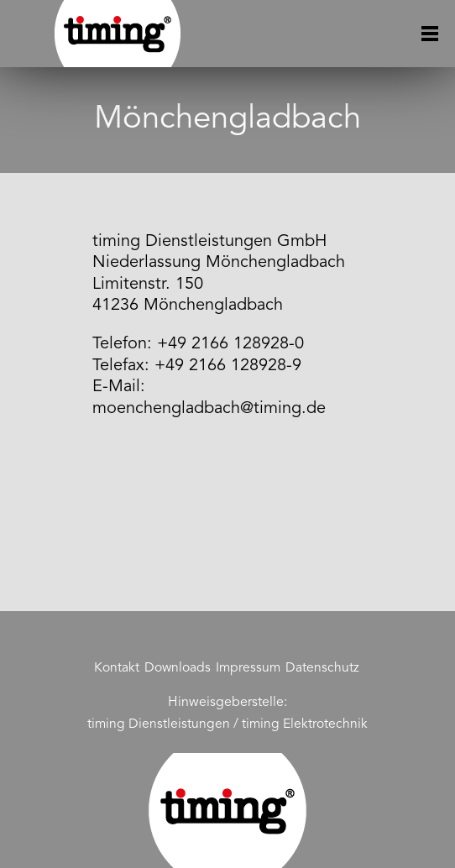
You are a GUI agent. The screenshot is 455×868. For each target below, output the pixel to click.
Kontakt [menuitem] (117, 668)
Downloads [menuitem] (178, 668)
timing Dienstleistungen (159, 724)
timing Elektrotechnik (305, 724)
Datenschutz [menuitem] (322, 668)
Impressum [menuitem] (248, 668)
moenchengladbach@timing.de (209, 409)
